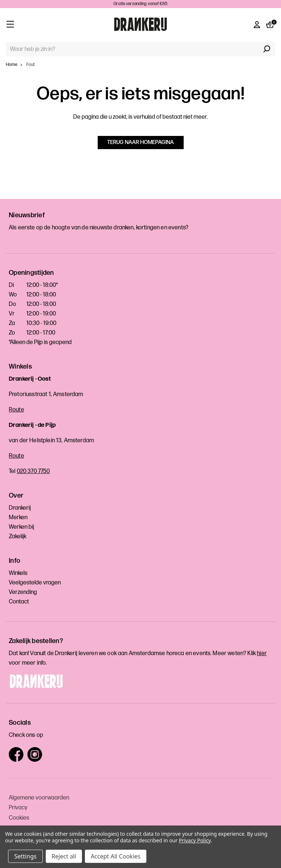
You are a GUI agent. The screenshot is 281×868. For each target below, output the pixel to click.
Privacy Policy (195, 840)
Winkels (18, 573)
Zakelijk (18, 537)
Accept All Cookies (116, 856)
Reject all (64, 856)
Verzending (23, 592)
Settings (25, 856)
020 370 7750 (33, 471)
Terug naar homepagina (140, 142)
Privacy (18, 808)
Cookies (19, 818)
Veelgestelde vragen (35, 583)
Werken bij (21, 527)
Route (16, 410)
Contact (19, 602)
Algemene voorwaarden (39, 798)
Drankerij (20, 508)
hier (262, 653)
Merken (18, 518)
